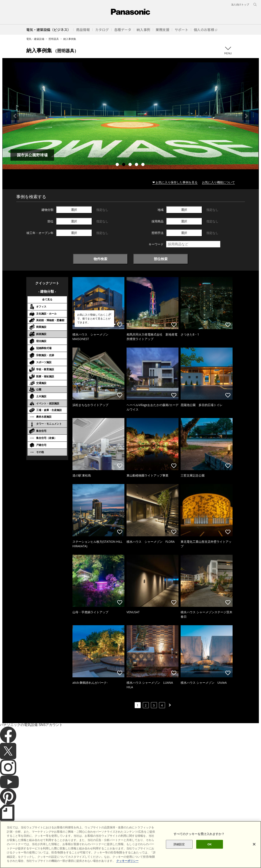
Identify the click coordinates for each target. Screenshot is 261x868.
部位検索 (161, 259)
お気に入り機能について (218, 182)
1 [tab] (118, 165)
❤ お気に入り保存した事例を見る (175, 182)
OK (210, 844)
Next (246, 116)
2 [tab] (124, 165)
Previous (15, 116)
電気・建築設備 (35, 39)
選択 (74, 210)
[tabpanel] (131, 116)
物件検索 (100, 259)
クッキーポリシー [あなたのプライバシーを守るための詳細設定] (127, 861)
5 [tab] (143, 165)
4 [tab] (137, 165)
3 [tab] (131, 165)
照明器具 (54, 39)
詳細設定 (179, 844)
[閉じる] (254, 844)
